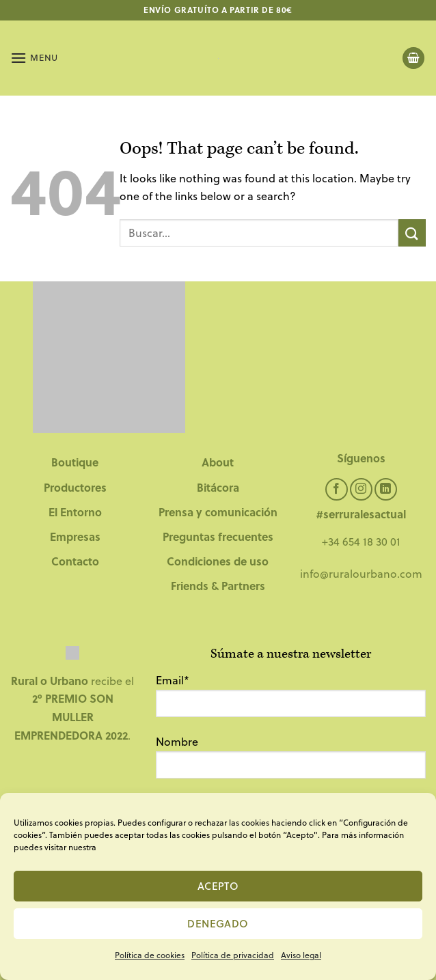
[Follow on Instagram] (361, 489)
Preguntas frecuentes (218, 536)
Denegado (218, 923)
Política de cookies (150, 955)
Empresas (75, 536)
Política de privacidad (233, 955)
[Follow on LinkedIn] (386, 489)
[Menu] (34, 58)
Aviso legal (301, 955)
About (218, 462)
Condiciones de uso (218, 561)
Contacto (75, 561)
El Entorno (75, 512)
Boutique (75, 462)
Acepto (218, 886)
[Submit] (412, 233)
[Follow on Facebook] (337, 489)
